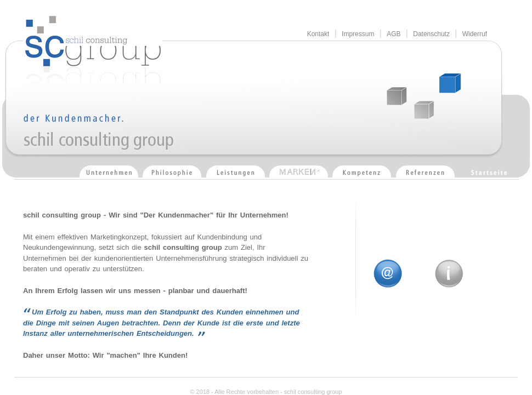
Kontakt (318, 34)
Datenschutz (431, 34)
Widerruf (475, 34)
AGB (394, 34)
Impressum (358, 34)
